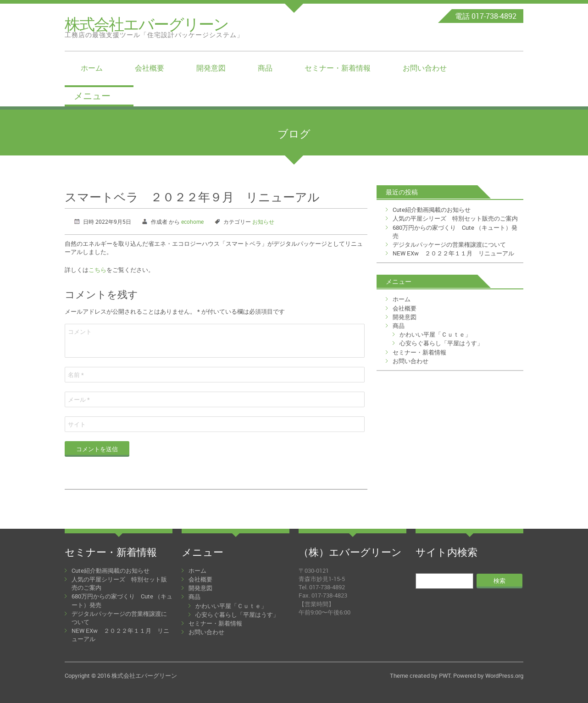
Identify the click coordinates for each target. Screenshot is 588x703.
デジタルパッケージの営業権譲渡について (449, 244)
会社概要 (150, 68)
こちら (97, 270)
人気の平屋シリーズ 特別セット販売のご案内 (455, 218)
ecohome (192, 221)
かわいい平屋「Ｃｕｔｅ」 (435, 334)
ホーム (92, 68)
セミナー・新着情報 (338, 68)
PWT (445, 675)
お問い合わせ (425, 68)
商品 (265, 68)
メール (79, 399)
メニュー (92, 96)
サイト (77, 424)
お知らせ (263, 221)
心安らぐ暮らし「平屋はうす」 (441, 343)
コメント (80, 332)
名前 (76, 375)
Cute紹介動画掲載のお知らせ (432, 210)
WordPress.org (504, 675)
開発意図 (211, 68)
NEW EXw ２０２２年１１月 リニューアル (453, 253)
